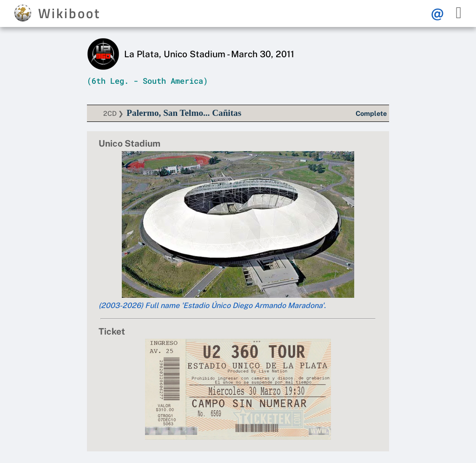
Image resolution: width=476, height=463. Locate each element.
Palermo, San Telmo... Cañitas (184, 113)
